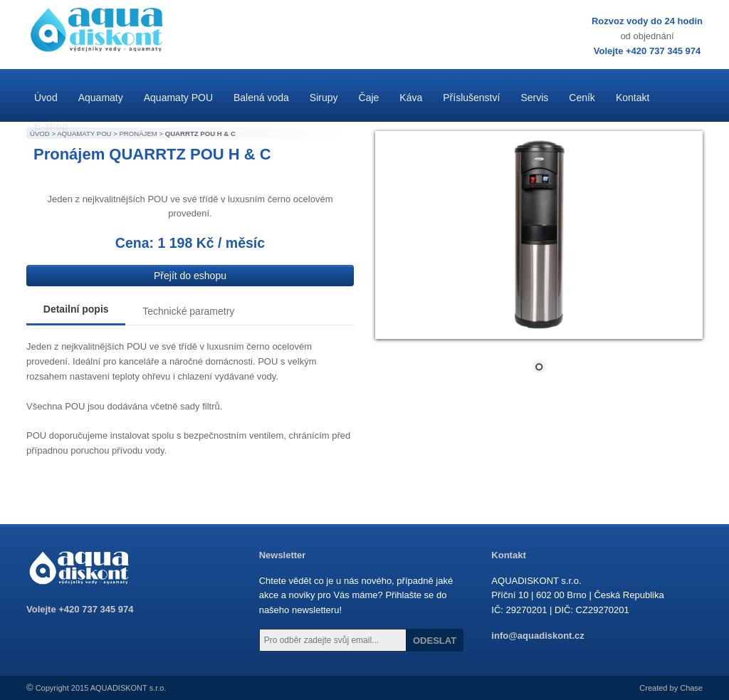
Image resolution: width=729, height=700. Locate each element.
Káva (411, 98)
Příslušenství (471, 98)
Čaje (369, 98)
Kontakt (633, 98)
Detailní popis (76, 309)
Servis (534, 98)
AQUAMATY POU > (88, 134)
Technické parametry (188, 311)
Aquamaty (101, 98)
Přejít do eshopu (190, 276)
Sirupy (324, 98)
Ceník (582, 98)
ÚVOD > (43, 134)
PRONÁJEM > (142, 134)
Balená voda (261, 98)
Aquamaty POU (178, 98)
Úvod (46, 98)
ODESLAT (435, 641)
